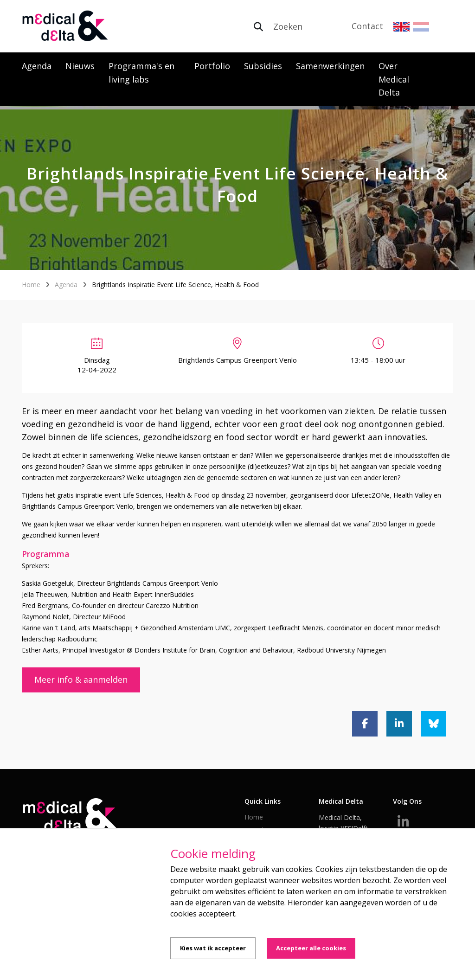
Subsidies (263, 66)
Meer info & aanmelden (81, 679)
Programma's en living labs (141, 73)
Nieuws (80, 66)
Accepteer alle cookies (311, 948)
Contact (367, 26)
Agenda (37, 66)
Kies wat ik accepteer (213, 948)
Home (31, 285)
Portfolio (212, 66)
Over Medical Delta (394, 79)
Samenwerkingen (330, 66)
